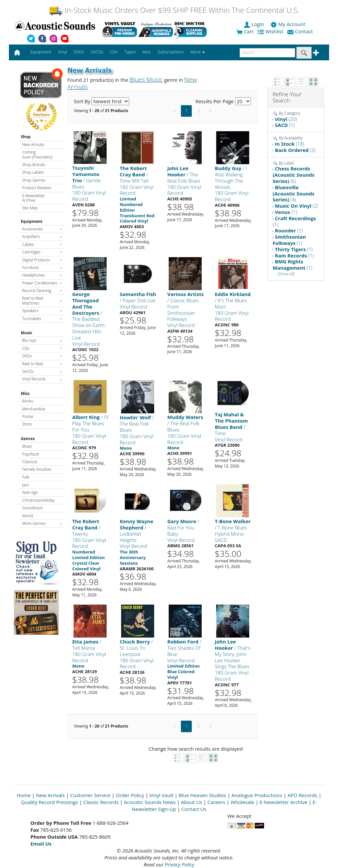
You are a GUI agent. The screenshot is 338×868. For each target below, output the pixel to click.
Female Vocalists (37, 469)
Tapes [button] (130, 52)
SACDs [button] (97, 52)
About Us (191, 802)
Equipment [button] (41, 52)
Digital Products (42, 260)
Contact (301, 31)
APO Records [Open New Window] (302, 795)
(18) (290, 144)
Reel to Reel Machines (42, 300)
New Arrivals (33, 145)
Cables (42, 244)
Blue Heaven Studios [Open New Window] (202, 795)
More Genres (42, 523)
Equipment (32, 221)
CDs (42, 348)
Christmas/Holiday (38, 500)
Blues (27, 446)
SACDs (42, 371)
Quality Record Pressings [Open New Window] (50, 802)
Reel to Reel (42, 364)
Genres (28, 439)
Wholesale (243, 802)
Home (24, 795)
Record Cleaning (42, 291)
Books (28, 401)
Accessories (42, 229)
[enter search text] (267, 53)
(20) (286, 119)
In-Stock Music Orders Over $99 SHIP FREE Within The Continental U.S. (174, 10)
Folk (26, 477)
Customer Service (90, 795)
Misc (25, 393)
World (27, 516)
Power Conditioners (42, 283)
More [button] (198, 52)
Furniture (42, 268)
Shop (26, 137)
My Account (288, 24)
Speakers (42, 311)
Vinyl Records (42, 379)
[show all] (286, 274)
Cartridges (42, 252)
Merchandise (34, 409)
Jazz (25, 485)
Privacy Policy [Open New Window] (179, 864)
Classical (30, 462)
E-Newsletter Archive (34, 198)
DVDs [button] (79, 52)
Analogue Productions (257, 795)
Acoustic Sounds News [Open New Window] (150, 802)
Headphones (42, 275)
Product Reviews (37, 188)
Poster (28, 417)
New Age (30, 492)
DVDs (42, 356)
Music (27, 333)
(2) (297, 206)
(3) (295, 150)
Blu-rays (42, 340)
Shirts (27, 424)
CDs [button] (114, 52)
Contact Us (194, 809)
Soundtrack (32, 508)
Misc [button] (147, 52)
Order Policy (130, 795)
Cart (245, 31)
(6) (294, 175)
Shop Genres (34, 180)
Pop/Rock (31, 454)
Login (254, 24)
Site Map (30, 208)
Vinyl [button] (63, 52)
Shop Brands (34, 165)
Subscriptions (170, 52)
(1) (285, 125)
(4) (294, 194)
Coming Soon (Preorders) (37, 154)
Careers (216, 802)
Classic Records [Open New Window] (101, 802)
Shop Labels (33, 172)
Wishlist (271, 31)
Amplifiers (42, 237)
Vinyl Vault (162, 795)
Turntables (42, 319)
